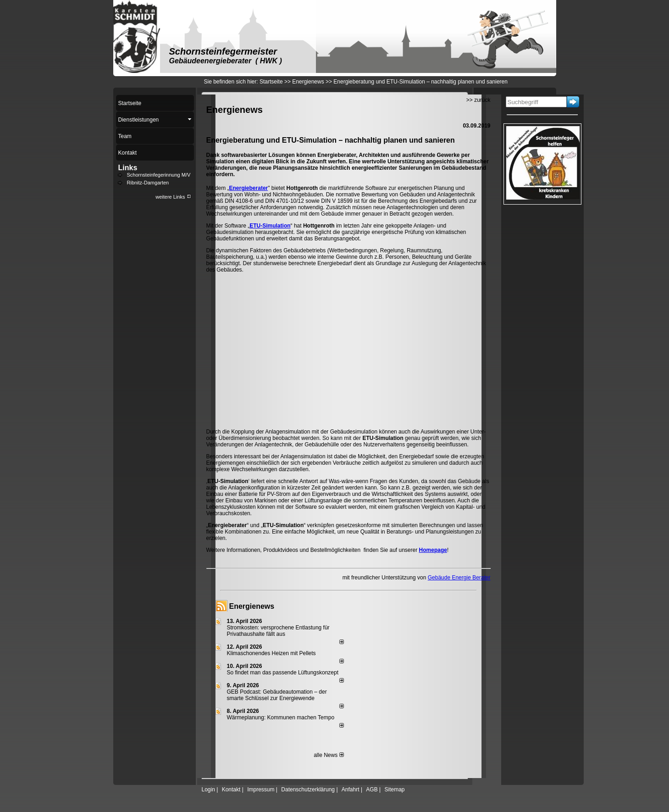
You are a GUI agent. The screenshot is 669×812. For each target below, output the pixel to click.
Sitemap (394, 790)
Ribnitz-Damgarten (148, 183)
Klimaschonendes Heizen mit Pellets (271, 653)
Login (208, 790)
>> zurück (478, 100)
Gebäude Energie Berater (459, 578)
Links (128, 168)
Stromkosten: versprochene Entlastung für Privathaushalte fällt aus (278, 631)
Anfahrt (351, 790)
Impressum (261, 790)
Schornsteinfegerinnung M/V (159, 175)
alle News (329, 755)
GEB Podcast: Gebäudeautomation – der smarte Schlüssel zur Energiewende (277, 695)
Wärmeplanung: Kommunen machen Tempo (281, 717)
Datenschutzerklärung (308, 790)
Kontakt (231, 790)
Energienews (252, 606)
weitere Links (173, 197)
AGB (372, 790)
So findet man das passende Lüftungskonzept (283, 673)
